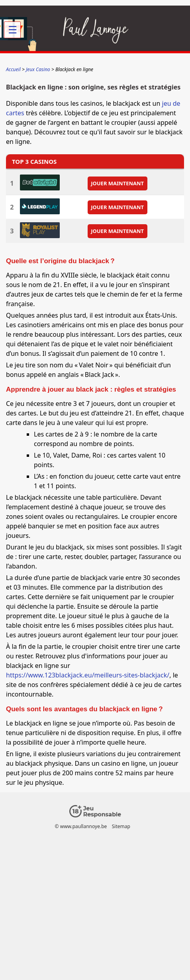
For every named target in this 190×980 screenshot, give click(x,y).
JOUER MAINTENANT (117, 183)
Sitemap (121, 826)
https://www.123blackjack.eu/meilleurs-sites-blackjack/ (88, 675)
